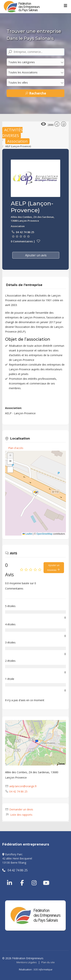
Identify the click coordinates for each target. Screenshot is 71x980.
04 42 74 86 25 (25, 232)
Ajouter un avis (36, 255)
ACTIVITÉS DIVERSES (12, 133)
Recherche (35, 93)
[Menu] (66, 6)
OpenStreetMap (44, 534)
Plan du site (48, 962)
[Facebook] (20, 878)
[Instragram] (32, 878)
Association (17, 141)
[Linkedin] (10, 878)
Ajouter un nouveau (54, 568)
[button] (35, 493)
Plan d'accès (16, 448)
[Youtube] (43, 878)
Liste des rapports (19, 815)
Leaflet (27, 534)
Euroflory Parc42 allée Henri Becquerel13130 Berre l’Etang (17, 859)
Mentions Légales (27, 962)
